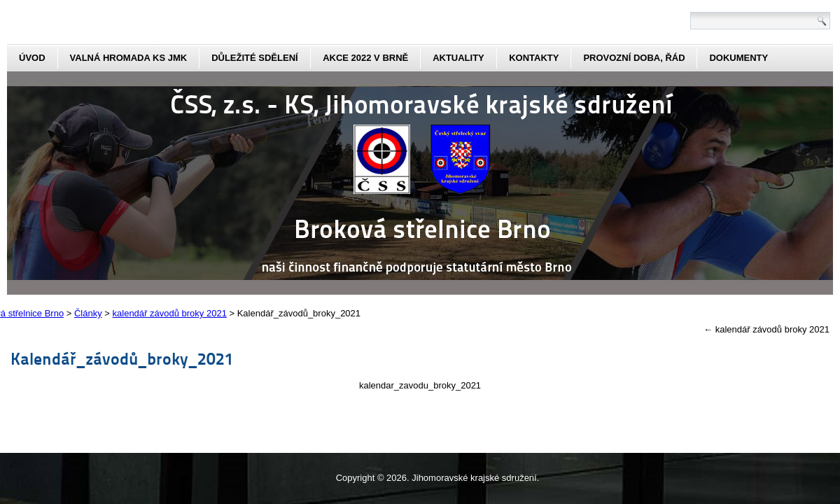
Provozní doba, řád (634, 58)
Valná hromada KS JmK (129, 58)
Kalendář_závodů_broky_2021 (122, 358)
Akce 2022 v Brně (365, 58)
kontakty (534, 58)
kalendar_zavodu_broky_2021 (420, 385)
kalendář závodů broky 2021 (766, 329)
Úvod (32, 58)
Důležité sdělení (255, 58)
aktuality (458, 58)
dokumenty (738, 58)
